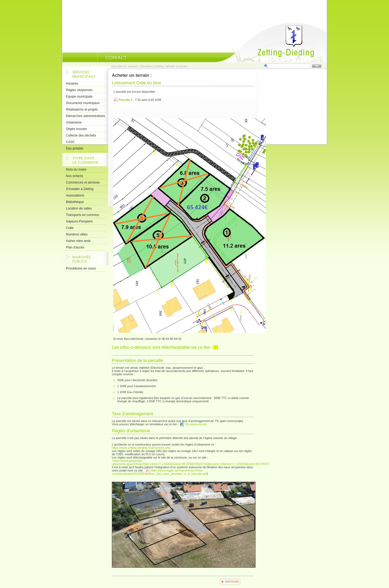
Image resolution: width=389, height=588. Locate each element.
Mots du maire (76, 170)
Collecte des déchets (81, 135)
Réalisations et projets (82, 109)
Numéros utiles (77, 234)
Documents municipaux (83, 103)
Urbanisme (74, 122)
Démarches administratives (85, 116)
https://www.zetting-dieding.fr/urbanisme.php (141, 448)
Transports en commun (83, 215)
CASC (70, 142)
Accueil (271, 42)
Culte (70, 228)
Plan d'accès (75, 247)
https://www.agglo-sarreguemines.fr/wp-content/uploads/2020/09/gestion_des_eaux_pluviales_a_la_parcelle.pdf (159, 472)
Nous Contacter (116, 58)
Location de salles (79, 208)
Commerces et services (83, 182)
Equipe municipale (79, 97)
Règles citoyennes (79, 90)
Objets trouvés (76, 129)
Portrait (91, 58)
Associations (75, 195)
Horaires (72, 84)
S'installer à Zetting (152, 66)
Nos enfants (75, 176)
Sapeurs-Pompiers (79, 221)
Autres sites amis (78, 241)
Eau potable (75, 148)
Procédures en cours (81, 268)
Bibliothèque (75, 202)
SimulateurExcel (196, 424)
